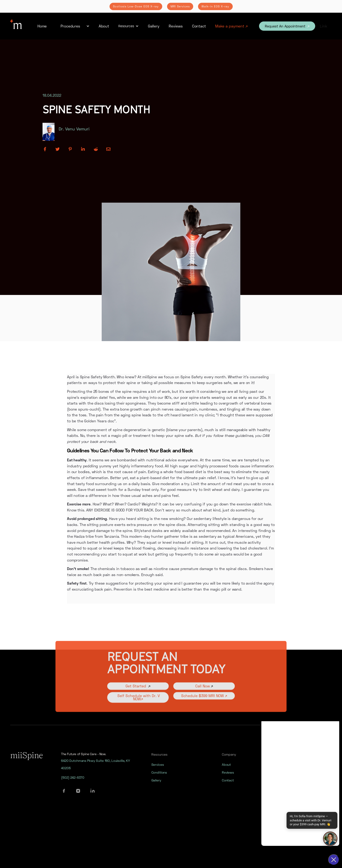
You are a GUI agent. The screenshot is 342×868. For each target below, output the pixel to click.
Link (324, 26)
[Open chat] (330, 839)
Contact (199, 26)
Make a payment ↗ (231, 26)
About (104, 26)
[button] (73, 26)
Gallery (154, 26)
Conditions (159, 777)
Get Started (138, 693)
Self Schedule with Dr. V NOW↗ (138, 704)
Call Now (204, 693)
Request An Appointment (287, 26)
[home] (16, 26)
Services (158, 769)
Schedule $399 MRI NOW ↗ (204, 702)
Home (42, 26)
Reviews (176, 26)
